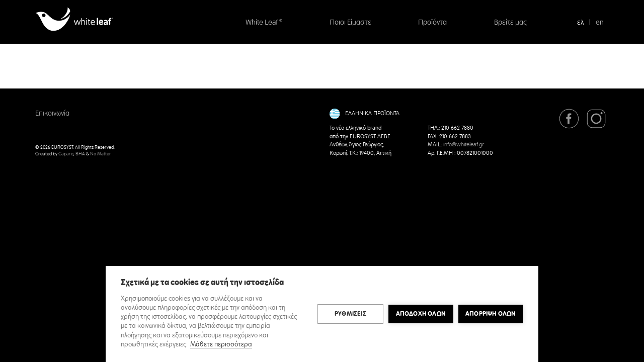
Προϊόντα (432, 23)
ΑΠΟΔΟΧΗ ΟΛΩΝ (421, 314)
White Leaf (264, 23)
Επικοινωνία (52, 114)
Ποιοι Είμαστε (350, 23)
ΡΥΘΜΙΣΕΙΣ (350, 314)
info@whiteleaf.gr (464, 145)
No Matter (101, 154)
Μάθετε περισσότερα (221, 345)
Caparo (66, 154)
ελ (581, 23)
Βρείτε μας (510, 23)
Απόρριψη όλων (491, 314)
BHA (80, 154)
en (600, 23)
